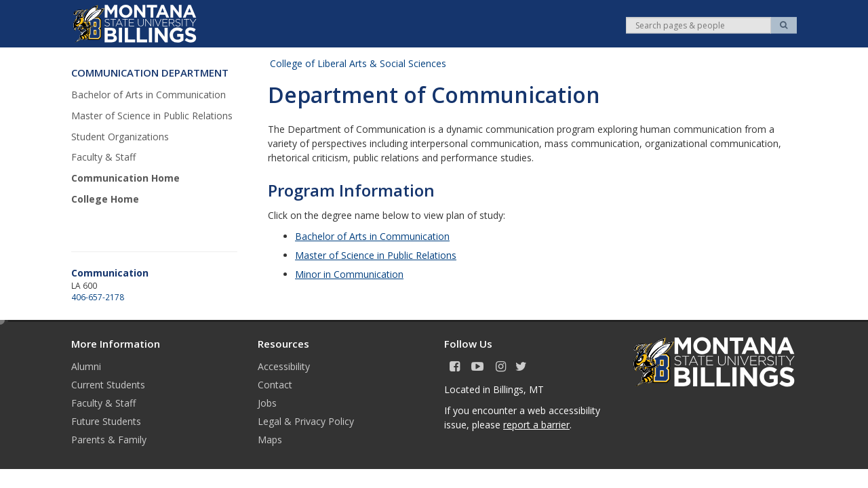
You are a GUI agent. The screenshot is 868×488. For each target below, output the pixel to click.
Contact (275, 385)
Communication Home (125, 178)
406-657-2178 (98, 297)
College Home (105, 199)
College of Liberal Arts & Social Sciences (358, 63)
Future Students (106, 421)
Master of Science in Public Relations (152, 116)
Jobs (267, 403)
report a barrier (536, 425)
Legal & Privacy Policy (306, 421)
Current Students (108, 385)
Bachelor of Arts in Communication (149, 95)
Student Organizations (120, 137)
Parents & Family (109, 440)
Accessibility (284, 366)
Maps (270, 440)
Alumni (86, 366)
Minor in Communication (349, 274)
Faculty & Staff (103, 157)
